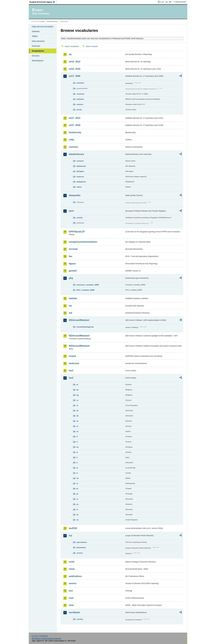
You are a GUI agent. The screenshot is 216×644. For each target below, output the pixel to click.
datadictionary (76, 154)
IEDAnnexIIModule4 (79, 346)
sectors (80, 553)
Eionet (43, 21)
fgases (72, 264)
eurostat (73, 249)
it (77, 457)
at (77, 385)
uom (71, 598)
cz (77, 405)
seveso (73, 583)
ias (70, 306)
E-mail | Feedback (40, 636)
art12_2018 (75, 69)
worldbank (74, 612)
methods (80, 99)
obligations (81, 182)
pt (77, 494)
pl (77, 489)
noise (72, 569)
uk (77, 520)
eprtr (71, 211)
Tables (35, 36)
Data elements (38, 41)
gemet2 (73, 271)
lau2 (71, 378)
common (73, 147)
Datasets (36, 31)
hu (78, 447)
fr (77, 442)
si (77, 509)
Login (162, 2)
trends (79, 110)
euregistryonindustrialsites (83, 242)
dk (77, 416)
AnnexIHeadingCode (85, 327)
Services (36, 56)
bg (78, 395)
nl (77, 483)
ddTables (80, 171)
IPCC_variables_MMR (85, 290)
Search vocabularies (72, 46)
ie (77, 452)
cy (77, 400)
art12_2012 (75, 62)
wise (71, 605)
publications (75, 576)
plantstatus (81, 547)
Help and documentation (43, 27)
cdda (71, 140)
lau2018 (73, 528)
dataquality (75, 195)
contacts (80, 161)
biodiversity (75, 132)
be (77, 390)
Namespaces (38, 61)
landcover (74, 363)
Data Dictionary (52, 21)
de (77, 411)
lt (77, 463)
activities (80, 83)
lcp (70, 535)
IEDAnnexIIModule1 (79, 320)
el (77, 426)
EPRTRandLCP (77, 232)
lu (77, 468)
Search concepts (92, 46)
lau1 (71, 371)
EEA (43, 2)
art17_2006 (75, 76)
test (71, 591)
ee (77, 421)
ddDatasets (81, 166)
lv (77, 473)
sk (77, 515)
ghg (71, 278)
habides (73, 298)
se (77, 504)
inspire (72, 356)
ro (77, 499)
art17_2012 (75, 118)
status (79, 187)
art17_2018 (75, 125)
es (77, 431)
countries (80, 94)
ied (70, 313)
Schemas (36, 46)
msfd (71, 562)
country (80, 619)
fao (71, 256)
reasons (80, 104)
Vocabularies (38, 51)
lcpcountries (82, 542)
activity (79, 218)
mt (78, 478)
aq (70, 54)
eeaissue (80, 177)
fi (77, 437)
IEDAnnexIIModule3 (79, 336)
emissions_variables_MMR (88, 285)
